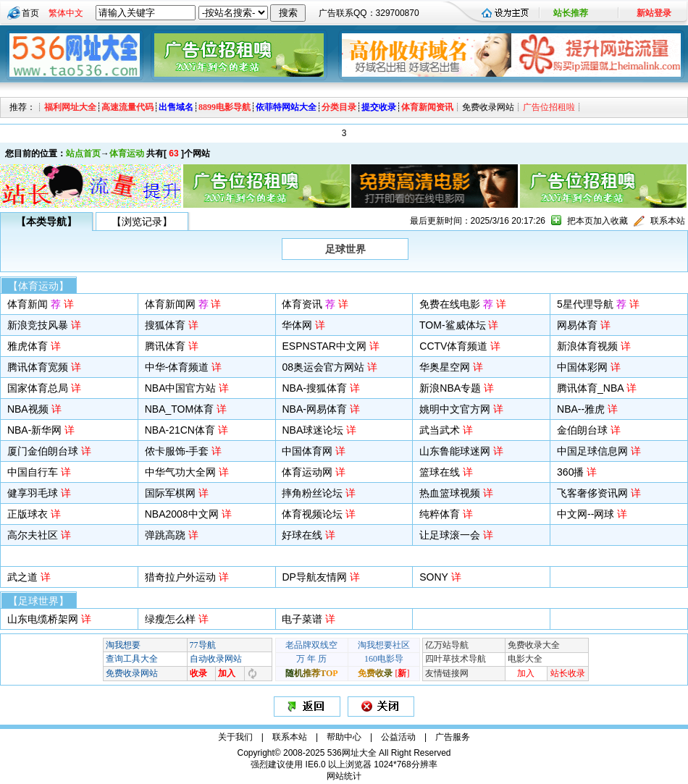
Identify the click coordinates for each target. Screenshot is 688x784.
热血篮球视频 (450, 493)
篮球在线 (440, 472)
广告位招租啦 (549, 107)
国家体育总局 (38, 388)
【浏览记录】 (142, 222)
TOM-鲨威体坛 (453, 325)
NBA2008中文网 (182, 514)
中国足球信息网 (592, 451)
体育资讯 (309, 304)
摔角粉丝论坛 (312, 493)
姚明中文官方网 (455, 409)
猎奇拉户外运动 (180, 577)
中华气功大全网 (180, 472)
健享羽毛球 (33, 493)
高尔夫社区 (33, 535)
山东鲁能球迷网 (455, 451)
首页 (30, 13)
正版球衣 (28, 514)
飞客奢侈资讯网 (592, 493)
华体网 (297, 325)
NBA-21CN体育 (180, 430)
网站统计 (344, 776)
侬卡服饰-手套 (177, 451)
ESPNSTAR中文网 (324, 346)
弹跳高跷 (165, 535)
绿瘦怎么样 (170, 619)
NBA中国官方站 (181, 388)
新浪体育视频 (587, 346)
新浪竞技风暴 (38, 325)
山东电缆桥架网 (43, 619)
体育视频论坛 (312, 514)
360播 (570, 472)
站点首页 (83, 153)
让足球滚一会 (450, 535)
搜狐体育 (165, 325)
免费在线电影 (456, 304)
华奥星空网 (445, 367)
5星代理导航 (592, 304)
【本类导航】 (46, 222)
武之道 (22, 577)
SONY (433, 577)
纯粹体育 (440, 514)
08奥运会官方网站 (323, 367)
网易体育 (577, 325)
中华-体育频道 (177, 367)
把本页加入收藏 (597, 221)
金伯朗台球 (582, 430)
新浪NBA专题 (450, 388)
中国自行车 (33, 472)
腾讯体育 (165, 346)
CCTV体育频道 (453, 346)
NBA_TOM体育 (179, 409)
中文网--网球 (586, 514)
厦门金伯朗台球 (43, 451)
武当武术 (440, 430)
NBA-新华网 (34, 430)
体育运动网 (307, 472)
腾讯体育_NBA (590, 388)
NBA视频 (28, 409)
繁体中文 (66, 13)
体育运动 (127, 153)
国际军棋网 (170, 493)
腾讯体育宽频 (38, 367)
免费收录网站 (488, 107)
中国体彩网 (582, 367)
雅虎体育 (28, 346)
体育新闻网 (177, 304)
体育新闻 (34, 304)
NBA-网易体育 (314, 409)
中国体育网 (307, 451)
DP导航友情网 (314, 577)
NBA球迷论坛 (312, 430)
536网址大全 (352, 753)
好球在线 (302, 535)
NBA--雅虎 (581, 409)
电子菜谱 (302, 619)
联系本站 (668, 221)
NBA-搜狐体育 (314, 388)
